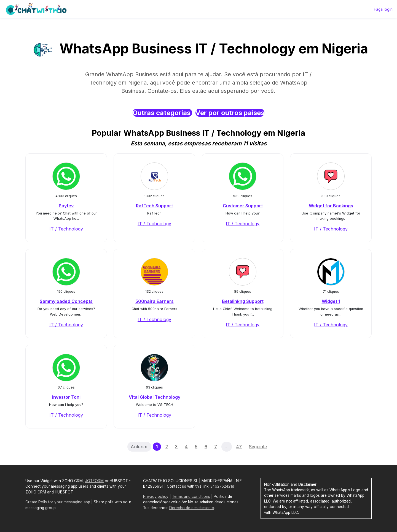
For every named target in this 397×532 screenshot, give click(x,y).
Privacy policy (156, 496)
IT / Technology (66, 229)
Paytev (66, 206)
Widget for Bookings (331, 206)
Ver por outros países (230, 113)
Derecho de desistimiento (192, 508)
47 (239, 447)
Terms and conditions (191, 496)
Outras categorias (162, 113)
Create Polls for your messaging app (58, 502)
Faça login (383, 9)
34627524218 (222, 486)
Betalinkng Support (243, 301)
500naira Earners (155, 301)
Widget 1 (331, 301)
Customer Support (243, 206)
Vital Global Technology (155, 397)
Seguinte (258, 447)
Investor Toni (66, 397)
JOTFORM (94, 481)
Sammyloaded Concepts (66, 301)
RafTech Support (154, 206)
